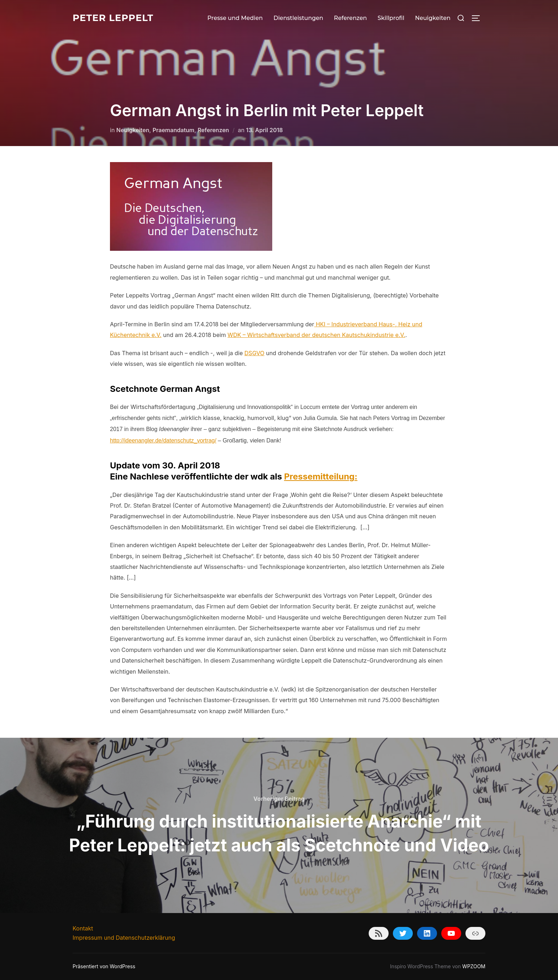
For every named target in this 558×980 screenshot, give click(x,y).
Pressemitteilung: (321, 476)
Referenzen (350, 18)
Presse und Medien (235, 18)
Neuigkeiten (433, 18)
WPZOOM (474, 966)
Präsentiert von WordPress (104, 966)
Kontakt (83, 928)
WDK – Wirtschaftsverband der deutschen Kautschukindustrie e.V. (316, 335)
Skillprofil (391, 18)
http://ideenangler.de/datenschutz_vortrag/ (163, 440)
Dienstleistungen (298, 18)
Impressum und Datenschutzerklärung (124, 938)
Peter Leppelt (113, 18)
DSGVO (254, 353)
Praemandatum (174, 130)
